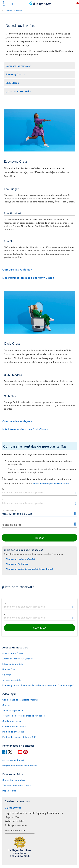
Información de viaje (14, 10)
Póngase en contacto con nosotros (20, 766)
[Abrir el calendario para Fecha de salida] (75, 524)
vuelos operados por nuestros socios (51, 483)
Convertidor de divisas (13, 780)
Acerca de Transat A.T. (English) (18, 659)
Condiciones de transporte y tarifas (20, 700)
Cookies (6, 705)
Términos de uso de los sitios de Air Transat (24, 716)
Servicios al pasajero (13, 710)
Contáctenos (13, 807)
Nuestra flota (9, 669)
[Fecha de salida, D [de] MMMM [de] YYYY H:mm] (39, 524)
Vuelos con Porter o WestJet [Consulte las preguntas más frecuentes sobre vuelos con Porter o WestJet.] (21, 559)
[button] (39, 628)
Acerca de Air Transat (13, 653)
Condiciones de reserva (14, 726)
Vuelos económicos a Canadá (17, 785)
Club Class (11, 83)
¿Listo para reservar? (17, 91)
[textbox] (39, 492)
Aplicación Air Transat (13, 760)
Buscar (40, 538)
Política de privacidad (13, 732)
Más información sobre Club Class (24, 429)
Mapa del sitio (9, 791)
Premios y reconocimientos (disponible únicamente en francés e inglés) (38, 685)
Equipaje (7, 675)
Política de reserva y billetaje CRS (19, 737)
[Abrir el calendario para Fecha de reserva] (75, 514)
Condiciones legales (12, 721)
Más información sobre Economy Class (27, 278)
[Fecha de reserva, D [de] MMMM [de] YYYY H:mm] (39, 513)
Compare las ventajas (18, 66)
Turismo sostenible (12, 680)
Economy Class (14, 74)
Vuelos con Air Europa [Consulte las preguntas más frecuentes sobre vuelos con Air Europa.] (17, 564)
